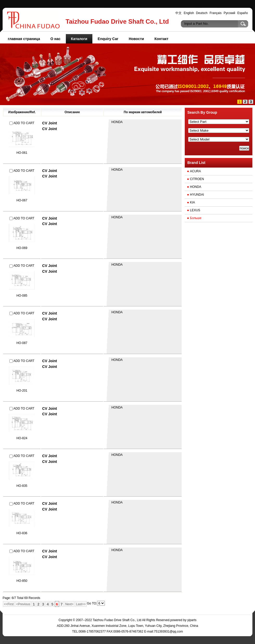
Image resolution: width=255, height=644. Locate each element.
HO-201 (22, 391)
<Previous (23, 604)
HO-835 (22, 486)
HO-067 (22, 200)
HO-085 (22, 296)
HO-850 (22, 581)
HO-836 (22, 533)
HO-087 (22, 343)
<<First (9, 604)
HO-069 (22, 248)
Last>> (81, 604)
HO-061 (22, 153)
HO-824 (22, 438)
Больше (196, 218)
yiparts (192, 620)
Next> (69, 604)
